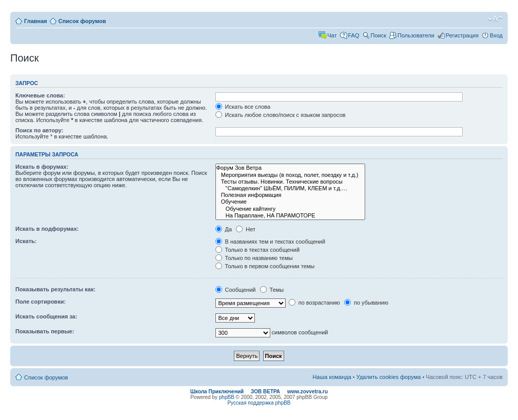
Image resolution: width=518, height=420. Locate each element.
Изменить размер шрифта (495, 19)
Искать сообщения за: (46, 316)
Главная (36, 21)
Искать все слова (243, 107)
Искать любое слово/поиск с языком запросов (281, 115)
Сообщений (236, 290)
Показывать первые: (45, 331)
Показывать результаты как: (55, 289)
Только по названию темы (254, 258)
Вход (496, 35)
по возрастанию (314, 303)
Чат (332, 35)
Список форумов (82, 21)
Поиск (378, 35)
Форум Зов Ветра (290, 168)
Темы (272, 290)
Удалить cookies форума (389, 377)
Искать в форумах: (42, 167)
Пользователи (416, 35)
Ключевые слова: (40, 95)
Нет (246, 229)
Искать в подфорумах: (47, 229)
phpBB (227, 397)
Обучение (290, 202)
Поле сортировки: (41, 302)
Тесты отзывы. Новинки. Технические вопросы (290, 182)
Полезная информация (290, 195)
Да (224, 229)
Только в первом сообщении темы (265, 266)
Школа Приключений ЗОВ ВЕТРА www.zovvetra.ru (259, 392)
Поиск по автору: (39, 130)
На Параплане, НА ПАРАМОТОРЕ (290, 216)
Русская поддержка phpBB (259, 403)
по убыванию (366, 303)
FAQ (354, 35)
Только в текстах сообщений (258, 250)
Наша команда (332, 377)
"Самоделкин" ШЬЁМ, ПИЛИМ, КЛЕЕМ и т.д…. (290, 188)
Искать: (26, 241)
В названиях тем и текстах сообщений (271, 242)
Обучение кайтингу (290, 209)
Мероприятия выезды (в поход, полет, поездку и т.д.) (290, 175)
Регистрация (462, 35)
